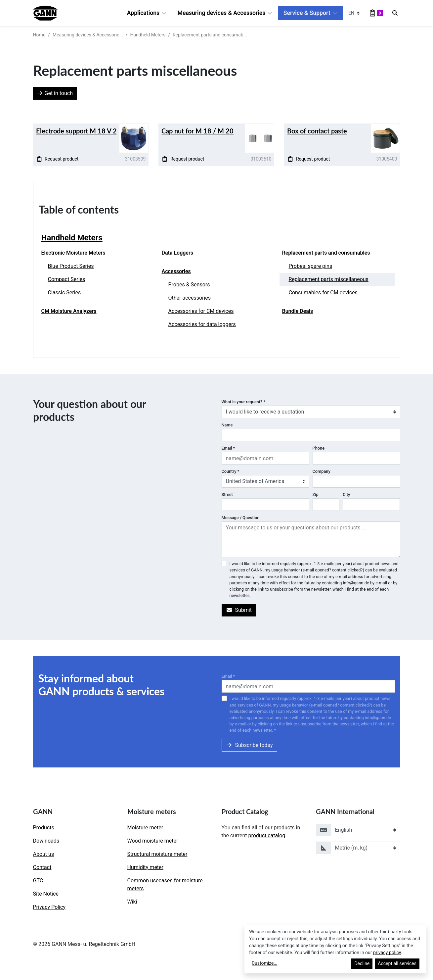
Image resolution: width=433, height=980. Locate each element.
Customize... (265, 963)
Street (227, 494)
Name (227, 425)
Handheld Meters (148, 35)
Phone (319, 448)
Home (39, 35)
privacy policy (387, 953)
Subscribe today (249, 745)
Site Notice (46, 894)
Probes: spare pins (311, 266)
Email (228, 448)
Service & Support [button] (311, 13)
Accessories (176, 271)
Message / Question (241, 518)
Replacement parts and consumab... (210, 35)
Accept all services (397, 963)
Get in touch (55, 93)
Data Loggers (177, 253)
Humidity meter (146, 867)
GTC (38, 881)
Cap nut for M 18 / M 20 (197, 131)
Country (231, 471)
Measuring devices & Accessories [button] (225, 13)
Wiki (132, 902)
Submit (239, 610)
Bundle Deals (298, 311)
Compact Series (67, 279)
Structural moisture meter (157, 854)
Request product (58, 159)
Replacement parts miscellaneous (329, 279)
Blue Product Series (71, 266)
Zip (316, 494)
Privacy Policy (49, 907)
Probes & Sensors (189, 285)
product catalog (267, 835)
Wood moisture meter (153, 841)
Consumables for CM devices (323, 293)
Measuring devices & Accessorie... (88, 35)
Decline (362, 963)
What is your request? (243, 402)
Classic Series (65, 293)
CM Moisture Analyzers (69, 311)
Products (44, 828)
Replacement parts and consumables (326, 253)
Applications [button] (147, 13)
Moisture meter (145, 828)
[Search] (395, 13)
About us (44, 854)
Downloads (46, 841)
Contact (42, 867)
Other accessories (190, 298)
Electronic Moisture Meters (73, 253)
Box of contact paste (317, 131)
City (346, 494)
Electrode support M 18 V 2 (76, 131)
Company (322, 471)
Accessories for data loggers (202, 324)
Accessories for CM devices (201, 311)
